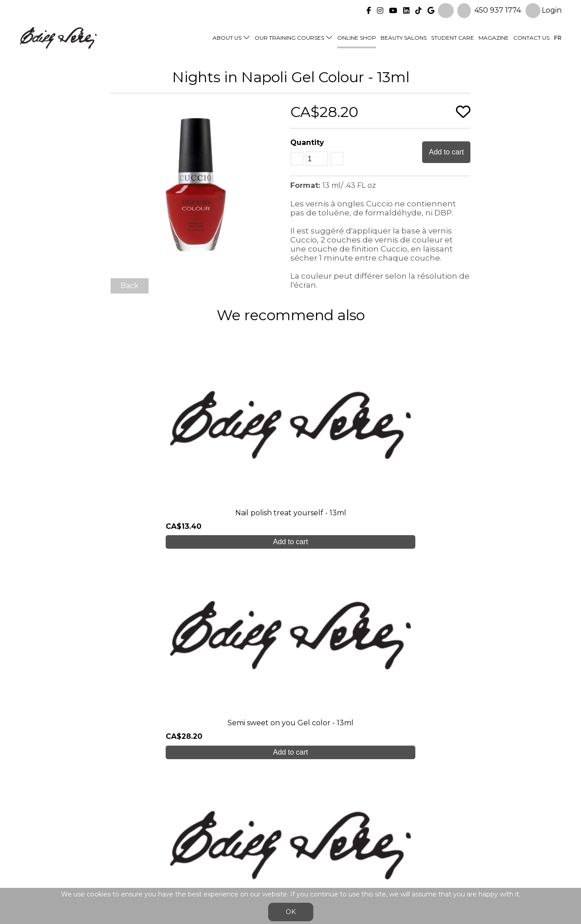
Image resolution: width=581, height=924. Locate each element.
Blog (163, 843)
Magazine (494, 37)
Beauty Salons (404, 37)
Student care (178, 825)
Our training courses (289, 37)
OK (291, 912)
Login (544, 10)
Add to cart (446, 152)
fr (558, 37)
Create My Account (290, 733)
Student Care (453, 37)
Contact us (531, 37)
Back (130, 286)
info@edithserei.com (191, 861)
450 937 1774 (498, 9)
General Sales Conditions (264, 866)
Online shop (357, 37)
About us (227, 37)
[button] (275, 111)
